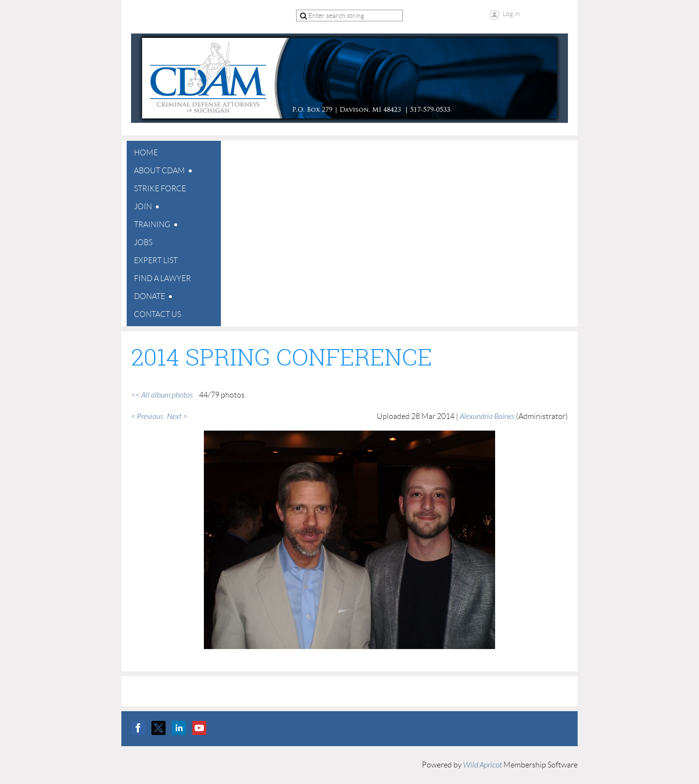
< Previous (147, 417)
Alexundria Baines (487, 417)
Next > (177, 417)
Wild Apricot (483, 765)
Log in (511, 14)
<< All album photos (162, 395)
